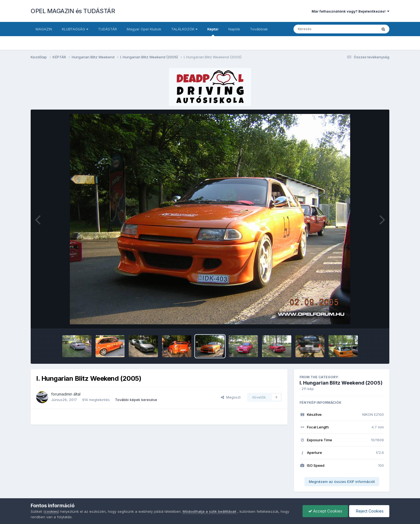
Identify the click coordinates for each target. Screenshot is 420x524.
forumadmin (62, 394)
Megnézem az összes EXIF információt (342, 482)
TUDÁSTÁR (107, 29)
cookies (51, 511)
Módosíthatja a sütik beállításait (209, 511)
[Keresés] (320, 29)
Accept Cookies (325, 511)
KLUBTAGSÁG (75, 29)
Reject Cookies (369, 511)
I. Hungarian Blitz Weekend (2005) (341, 383)
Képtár (213, 32)
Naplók (234, 29)
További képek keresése (136, 400)
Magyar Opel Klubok (144, 29)
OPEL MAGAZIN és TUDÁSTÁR (73, 11)
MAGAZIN (44, 29)
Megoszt (231, 397)
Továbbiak (259, 29)
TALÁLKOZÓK (184, 29)
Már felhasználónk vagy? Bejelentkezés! (350, 11)
